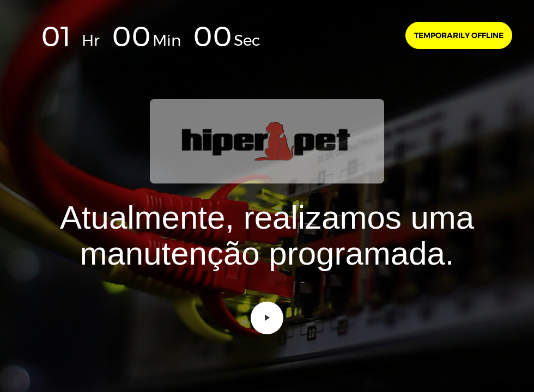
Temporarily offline (459, 35)
